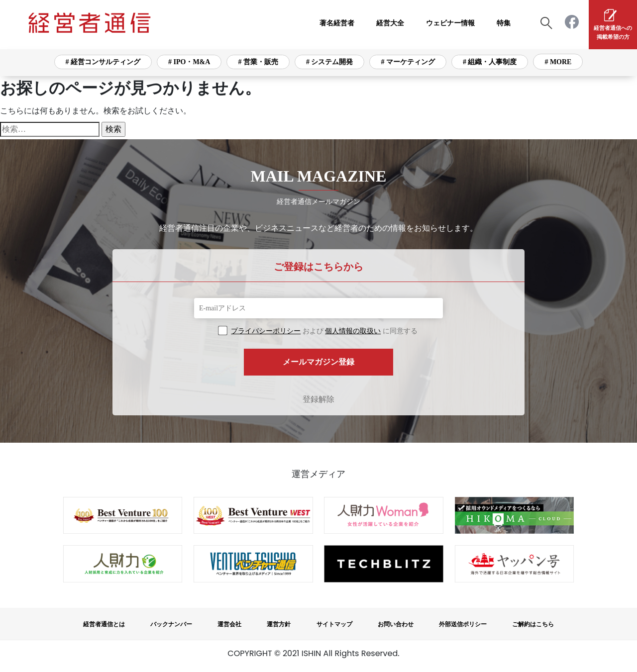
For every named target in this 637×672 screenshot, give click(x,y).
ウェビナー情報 (450, 23)
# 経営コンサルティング (103, 62)
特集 (504, 23)
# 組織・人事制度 (490, 62)
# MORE (558, 62)
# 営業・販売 (258, 62)
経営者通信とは (104, 624)
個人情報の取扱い (353, 331)
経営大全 (390, 23)
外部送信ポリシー (463, 624)
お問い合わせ (396, 624)
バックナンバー (171, 624)
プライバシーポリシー (266, 331)
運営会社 (229, 624)
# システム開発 (330, 62)
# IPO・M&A (189, 62)
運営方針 (279, 624)
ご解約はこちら (533, 624)
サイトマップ (334, 624)
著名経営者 (337, 23)
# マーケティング (408, 62)
